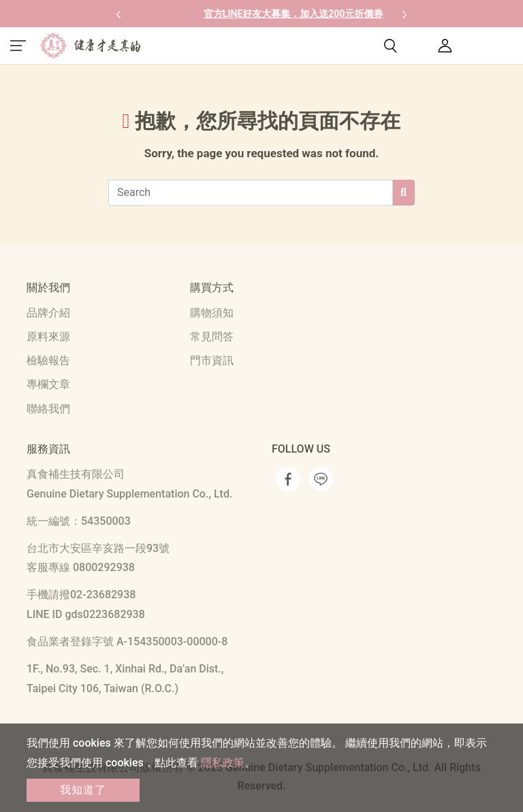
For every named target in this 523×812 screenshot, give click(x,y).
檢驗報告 (48, 360)
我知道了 (83, 790)
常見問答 (212, 337)
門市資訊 (212, 360)
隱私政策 (223, 763)
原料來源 (48, 337)
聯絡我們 (48, 409)
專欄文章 (48, 384)
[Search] (251, 193)
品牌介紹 (48, 313)
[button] (118, 14)
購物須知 (212, 313)
